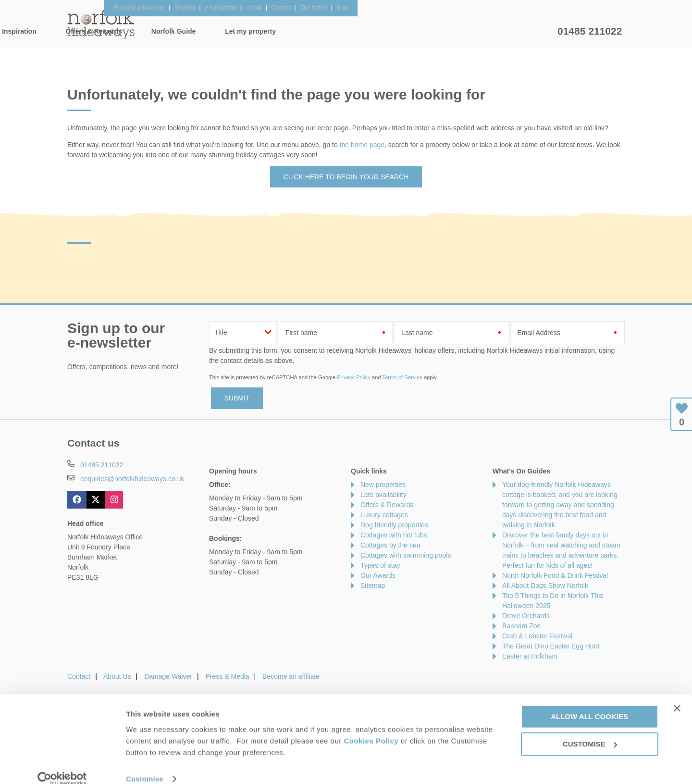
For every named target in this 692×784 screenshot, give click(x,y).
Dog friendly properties (394, 525)
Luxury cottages (384, 515)
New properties (383, 485)
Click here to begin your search (346, 177)
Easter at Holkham (530, 656)
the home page (362, 145)
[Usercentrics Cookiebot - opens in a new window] (62, 765)
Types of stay (380, 565)
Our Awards (378, 575)
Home (158, 31)
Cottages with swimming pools (406, 555)
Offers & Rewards (361, 31)
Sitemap (373, 585)
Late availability (383, 495)
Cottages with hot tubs (394, 535)
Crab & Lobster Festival (537, 636)
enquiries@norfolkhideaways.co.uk (132, 479)
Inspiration (286, 31)
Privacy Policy (354, 377)
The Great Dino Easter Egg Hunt (551, 646)
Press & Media (228, 676)
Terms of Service (402, 377)
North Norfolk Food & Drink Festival (555, 575)
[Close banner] (677, 695)
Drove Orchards (526, 616)
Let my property (518, 31)
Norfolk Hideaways (101, 24)
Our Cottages (218, 31)
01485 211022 (590, 31)
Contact (79, 676)
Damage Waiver (168, 676)
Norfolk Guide (440, 31)
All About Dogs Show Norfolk (545, 585)
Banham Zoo (521, 626)
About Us (117, 676)
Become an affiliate (291, 676)
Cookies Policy (371, 727)
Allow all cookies (589, 703)
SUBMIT (237, 398)
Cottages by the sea (390, 545)
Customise (145, 765)
